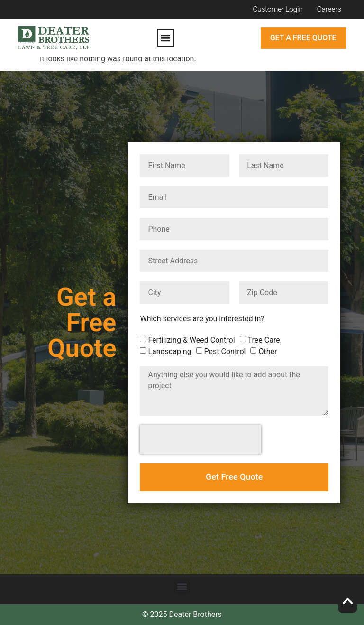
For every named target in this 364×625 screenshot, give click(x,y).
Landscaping (169, 351)
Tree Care (264, 340)
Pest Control (225, 351)
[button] (166, 38)
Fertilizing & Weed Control (191, 340)
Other (268, 351)
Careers (329, 9)
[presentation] (200, 439)
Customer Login (278, 9)
